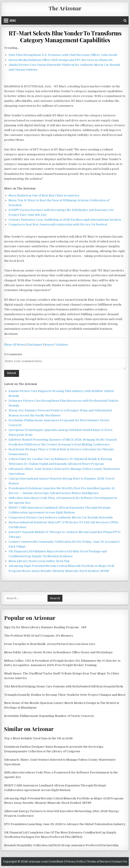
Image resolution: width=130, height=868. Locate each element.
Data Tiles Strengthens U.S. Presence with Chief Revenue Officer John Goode (63, 55)
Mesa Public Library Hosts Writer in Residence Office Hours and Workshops (58, 652)
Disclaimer (35, 345)
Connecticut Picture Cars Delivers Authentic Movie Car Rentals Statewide (61, 517)
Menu (13, 20)
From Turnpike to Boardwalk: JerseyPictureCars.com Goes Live (50, 644)
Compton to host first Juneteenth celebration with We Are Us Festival (58, 224)
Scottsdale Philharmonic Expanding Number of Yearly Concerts (49, 716)
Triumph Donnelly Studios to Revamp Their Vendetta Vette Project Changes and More (65, 695)
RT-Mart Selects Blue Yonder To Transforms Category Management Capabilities (65, 37)
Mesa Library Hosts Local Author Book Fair (39, 561)
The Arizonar (65, 8)
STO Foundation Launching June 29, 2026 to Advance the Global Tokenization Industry (65, 824)
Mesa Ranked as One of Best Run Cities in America (44, 195)
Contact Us (120, 862)
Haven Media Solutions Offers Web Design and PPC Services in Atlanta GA (61, 60)
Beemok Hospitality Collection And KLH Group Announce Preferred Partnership (61, 845)
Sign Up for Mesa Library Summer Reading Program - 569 (45, 627)
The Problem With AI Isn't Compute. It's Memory (39, 636)
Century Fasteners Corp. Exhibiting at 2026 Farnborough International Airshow (65, 220)
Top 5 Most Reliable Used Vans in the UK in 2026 (38, 738)
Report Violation (56, 345)
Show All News (15, 345)
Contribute (56, 862)
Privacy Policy (75, 862)
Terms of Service (98, 862)
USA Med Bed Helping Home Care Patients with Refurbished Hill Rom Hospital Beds (64, 686)
